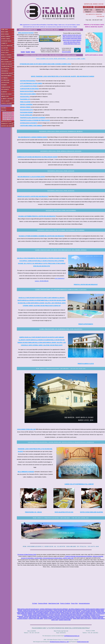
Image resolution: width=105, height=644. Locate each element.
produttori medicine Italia (65, 620)
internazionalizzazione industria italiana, (53, 558)
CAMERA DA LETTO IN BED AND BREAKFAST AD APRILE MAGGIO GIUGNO (37, 157)
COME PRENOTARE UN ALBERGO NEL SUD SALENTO (61, 329)
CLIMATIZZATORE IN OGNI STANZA (29, 89)
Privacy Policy (74, 603)
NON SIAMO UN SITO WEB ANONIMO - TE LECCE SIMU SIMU (61, 59)
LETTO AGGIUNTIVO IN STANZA (29, 86)
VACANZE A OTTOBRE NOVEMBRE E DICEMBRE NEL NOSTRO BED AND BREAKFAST (42, 236)
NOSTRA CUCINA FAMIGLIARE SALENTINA (92, 512)
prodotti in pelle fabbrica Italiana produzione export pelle (46, 614)
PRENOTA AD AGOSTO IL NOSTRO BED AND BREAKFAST (33, 196)
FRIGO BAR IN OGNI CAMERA (28, 94)
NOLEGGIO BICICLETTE (26, 110)
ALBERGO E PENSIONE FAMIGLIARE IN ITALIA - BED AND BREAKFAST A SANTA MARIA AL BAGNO (50, 55)
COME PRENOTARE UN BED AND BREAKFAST (53, 250)
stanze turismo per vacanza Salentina (72, 40)
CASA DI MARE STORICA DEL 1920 (26, 429)
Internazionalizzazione (84, 603)
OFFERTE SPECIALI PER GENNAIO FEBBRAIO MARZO (61, 131)
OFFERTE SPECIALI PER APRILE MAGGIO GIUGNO (61, 151)
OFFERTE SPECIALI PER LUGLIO (61, 171)
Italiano (33, 52)
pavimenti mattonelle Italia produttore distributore (36, 616)
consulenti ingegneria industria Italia (27, 611)
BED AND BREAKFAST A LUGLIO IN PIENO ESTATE (31, 177)
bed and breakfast (66, 52)
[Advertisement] (61, 585)
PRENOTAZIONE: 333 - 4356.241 (33, 512)
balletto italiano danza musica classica (82, 619)
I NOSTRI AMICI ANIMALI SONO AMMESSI (31, 126)
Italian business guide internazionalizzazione (28, 609)
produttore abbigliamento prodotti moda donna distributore (54, 609)
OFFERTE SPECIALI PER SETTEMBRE (61, 210)
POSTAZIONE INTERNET (26, 112)
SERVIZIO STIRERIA (25, 107)
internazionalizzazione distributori (84, 556)
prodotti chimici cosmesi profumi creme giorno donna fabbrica (38, 610)
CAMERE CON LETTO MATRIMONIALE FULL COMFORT (79, 484)
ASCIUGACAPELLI (25, 97)
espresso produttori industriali (88, 611)
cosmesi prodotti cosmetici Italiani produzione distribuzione (58, 619)
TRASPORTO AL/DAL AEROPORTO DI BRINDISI (33, 118)
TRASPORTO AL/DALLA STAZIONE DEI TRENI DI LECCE (35, 120)
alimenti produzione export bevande (71, 611)
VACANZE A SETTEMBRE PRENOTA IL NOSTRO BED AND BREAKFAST (37, 216)
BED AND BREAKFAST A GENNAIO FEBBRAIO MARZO (33, 137)
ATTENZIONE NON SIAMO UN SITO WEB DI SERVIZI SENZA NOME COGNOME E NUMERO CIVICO (45, 64)
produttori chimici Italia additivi (36, 619)
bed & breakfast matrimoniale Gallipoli (72, 38)
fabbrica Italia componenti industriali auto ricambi (84, 613)
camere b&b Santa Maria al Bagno (72, 42)
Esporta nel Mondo (43, 603)
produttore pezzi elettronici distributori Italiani (93, 610)
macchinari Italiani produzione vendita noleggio (72, 614)
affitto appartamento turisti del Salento (72, 37)
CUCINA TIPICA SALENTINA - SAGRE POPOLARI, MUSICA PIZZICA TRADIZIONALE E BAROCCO (61, 442)
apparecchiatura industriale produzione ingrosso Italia (49, 611)
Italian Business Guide (54, 603)
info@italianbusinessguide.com (72, 636)
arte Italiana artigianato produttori (77, 609)
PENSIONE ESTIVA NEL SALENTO (50, 30)
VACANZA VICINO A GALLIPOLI (72, 30)
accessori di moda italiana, (28, 558)
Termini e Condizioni (65, 603)
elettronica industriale (98, 556)
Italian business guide (34, 617)
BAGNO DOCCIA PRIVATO (27, 91)
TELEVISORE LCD (25, 99)
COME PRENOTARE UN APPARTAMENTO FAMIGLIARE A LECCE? (61, 289)
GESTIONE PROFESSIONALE (28, 81)
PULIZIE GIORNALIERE (26, 115)
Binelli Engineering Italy (83, 642)
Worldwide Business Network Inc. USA (59, 642)
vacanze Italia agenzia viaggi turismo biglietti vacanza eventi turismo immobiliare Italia (69, 616)
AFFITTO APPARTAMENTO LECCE (28, 30)
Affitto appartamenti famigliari (26, 33)
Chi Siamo (35, 603)
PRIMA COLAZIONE (25, 102)
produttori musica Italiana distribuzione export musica (41, 615)
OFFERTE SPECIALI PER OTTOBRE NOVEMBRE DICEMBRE (61, 230)
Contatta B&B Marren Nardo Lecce (72, 44)
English (23, 52)
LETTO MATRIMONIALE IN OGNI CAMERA (31, 83)
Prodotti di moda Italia (70, 556)
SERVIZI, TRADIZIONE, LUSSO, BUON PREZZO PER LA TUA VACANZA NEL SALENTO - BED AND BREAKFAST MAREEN (63, 76)
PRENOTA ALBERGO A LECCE (86, 364)
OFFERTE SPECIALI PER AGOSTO (61, 191)
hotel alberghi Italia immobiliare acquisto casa (60, 613)
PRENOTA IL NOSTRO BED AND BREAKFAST (86, 285)
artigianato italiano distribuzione (83, 617)
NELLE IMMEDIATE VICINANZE (26, 472)
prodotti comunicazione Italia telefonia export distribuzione (67, 610)
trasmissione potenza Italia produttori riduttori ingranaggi (68, 615)
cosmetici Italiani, (38, 558)
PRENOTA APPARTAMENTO (86, 324)
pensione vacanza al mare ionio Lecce (72, 35)
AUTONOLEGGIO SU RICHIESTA (29, 123)
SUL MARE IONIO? (79, 250)
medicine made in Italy (68, 558)
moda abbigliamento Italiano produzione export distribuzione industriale (57, 617)
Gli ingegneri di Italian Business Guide (27, 555)
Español (28, 52)
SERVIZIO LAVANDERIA (26, 105)
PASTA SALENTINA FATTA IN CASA (64, 512)
